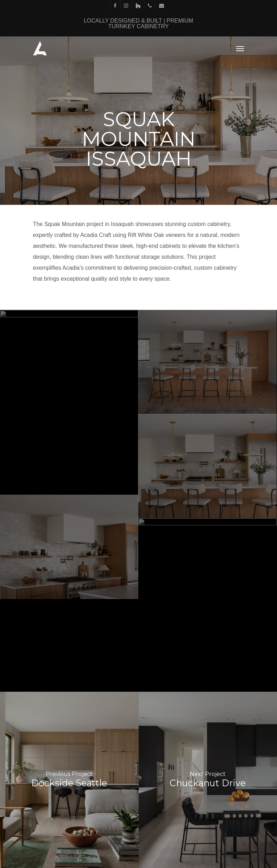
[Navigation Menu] (240, 48)
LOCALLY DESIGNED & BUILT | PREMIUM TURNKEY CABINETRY (138, 23)
